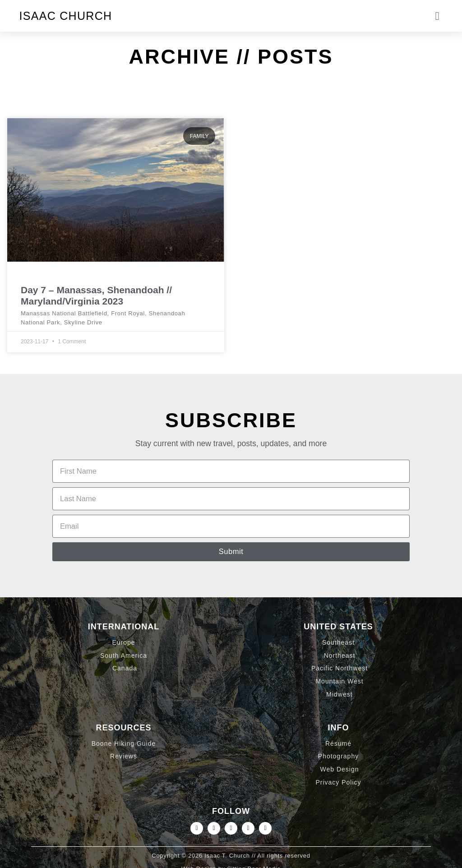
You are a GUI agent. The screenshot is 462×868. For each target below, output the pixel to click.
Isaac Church (66, 16)
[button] (437, 16)
